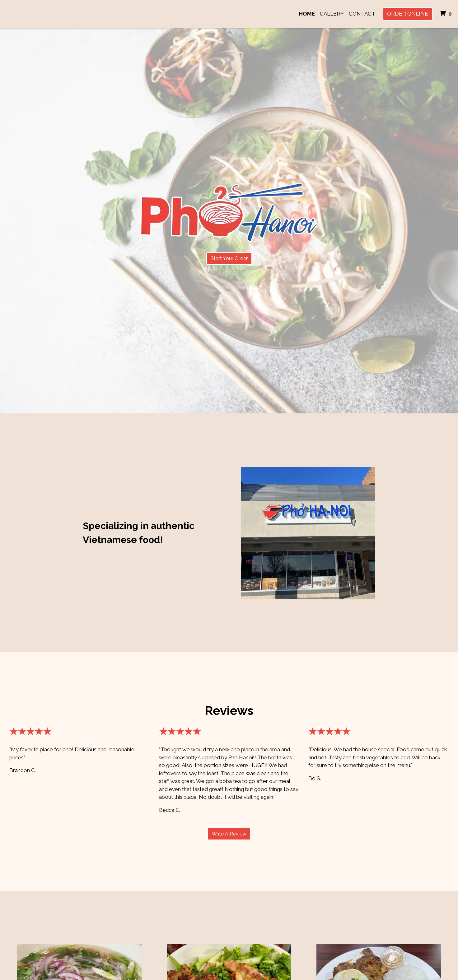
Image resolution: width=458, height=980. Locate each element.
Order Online (408, 14)
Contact (362, 14)
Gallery (332, 14)
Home (307, 14)
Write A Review (229, 834)
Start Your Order (229, 258)
